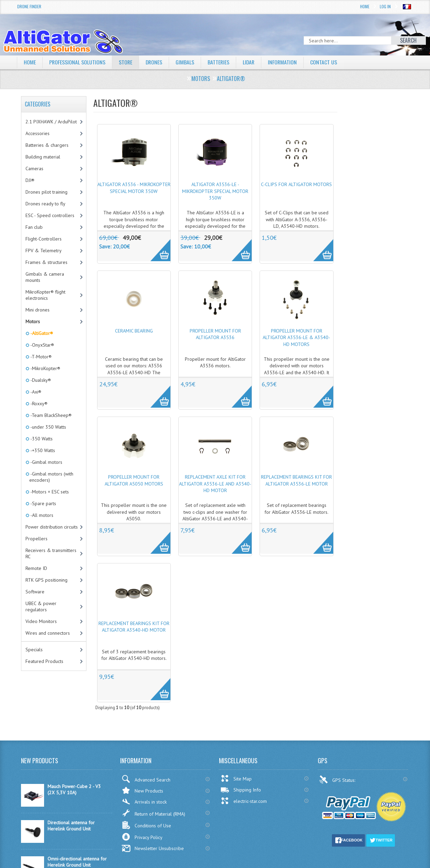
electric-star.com (244, 801)
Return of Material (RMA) (153, 813)
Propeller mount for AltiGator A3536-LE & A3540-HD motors (296, 338)
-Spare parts (43, 503)
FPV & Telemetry (44, 251)
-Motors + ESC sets (49, 492)
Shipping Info (241, 790)
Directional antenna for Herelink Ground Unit (71, 826)
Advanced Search (146, 779)
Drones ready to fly (45, 204)
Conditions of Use (146, 825)
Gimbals (186, 62)
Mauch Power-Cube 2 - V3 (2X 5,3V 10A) (74, 789)
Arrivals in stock (144, 802)
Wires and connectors (48, 633)
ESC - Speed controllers (50, 215)
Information (285, 62)
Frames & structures (46, 262)
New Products (142, 790)
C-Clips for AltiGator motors (296, 184)
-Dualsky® (40, 380)
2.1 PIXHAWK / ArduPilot (51, 122)
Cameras (34, 169)
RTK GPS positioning (46, 580)
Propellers (36, 539)
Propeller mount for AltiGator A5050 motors (134, 480)
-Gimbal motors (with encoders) (51, 477)
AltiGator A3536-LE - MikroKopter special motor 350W (215, 191)
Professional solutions (77, 62)
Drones (155, 62)
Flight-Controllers (44, 239)
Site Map (236, 778)
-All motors (41, 515)
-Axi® (35, 392)
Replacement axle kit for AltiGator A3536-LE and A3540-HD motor (215, 484)
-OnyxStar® (42, 345)
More (157, 246)
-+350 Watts (42, 450)
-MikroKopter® (45, 368)
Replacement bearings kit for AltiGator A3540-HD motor (134, 627)
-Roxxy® (38, 404)
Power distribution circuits (52, 527)
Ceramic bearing (134, 331)
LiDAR (251, 62)
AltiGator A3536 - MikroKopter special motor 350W (134, 188)
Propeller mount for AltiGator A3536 (215, 334)
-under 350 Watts (48, 427)
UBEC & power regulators (41, 606)
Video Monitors (41, 621)
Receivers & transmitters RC (51, 553)
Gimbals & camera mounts (45, 277)
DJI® (30, 180)
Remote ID (36, 568)
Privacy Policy (142, 837)
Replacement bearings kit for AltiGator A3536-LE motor (296, 480)
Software (35, 592)
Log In (385, 6)
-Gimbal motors (46, 462)
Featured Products (44, 661)
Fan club (34, 227)
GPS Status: (338, 779)
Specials (34, 650)
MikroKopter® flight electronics (45, 295)
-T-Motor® (40, 357)
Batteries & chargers (47, 145)
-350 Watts (41, 439)
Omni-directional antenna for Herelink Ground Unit (77, 862)
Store (126, 62)
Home (365, 6)
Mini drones (38, 310)
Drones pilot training (46, 192)
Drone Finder (29, 6)
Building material (43, 157)
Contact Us (326, 62)
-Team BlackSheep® (50, 415)
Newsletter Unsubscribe (153, 848)
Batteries (220, 62)
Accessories (38, 133)
